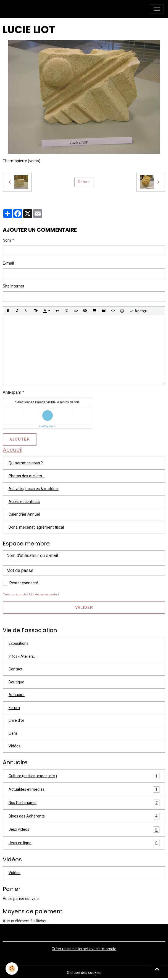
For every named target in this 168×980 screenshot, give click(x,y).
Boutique (16, 682)
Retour (84, 182)
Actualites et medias (84, 789)
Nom (7, 240)
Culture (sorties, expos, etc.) (84, 776)
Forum (14, 708)
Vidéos (15, 746)
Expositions (19, 643)
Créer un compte (15, 594)
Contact (15, 669)
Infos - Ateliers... (23, 656)
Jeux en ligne (84, 843)
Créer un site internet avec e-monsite (84, 949)
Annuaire (17, 695)
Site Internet (14, 286)
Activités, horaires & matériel (34, 489)
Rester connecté (24, 583)
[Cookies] (12, 969)
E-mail (8, 263)
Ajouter (20, 439)
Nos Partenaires (84, 803)
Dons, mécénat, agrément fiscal (36, 527)
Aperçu (138, 311)
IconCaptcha (46, 426)
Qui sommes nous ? (26, 463)
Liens (13, 733)
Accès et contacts (24, 502)
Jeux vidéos (84, 829)
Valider (84, 608)
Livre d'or (16, 720)
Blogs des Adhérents (84, 816)
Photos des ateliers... (27, 476)
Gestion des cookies (84, 973)
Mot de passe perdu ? (44, 594)
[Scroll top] (157, 969)
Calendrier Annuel (24, 514)
